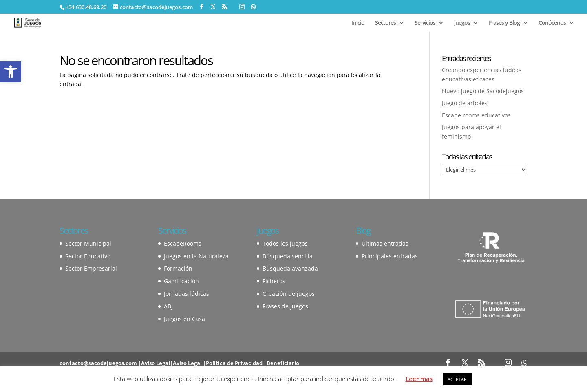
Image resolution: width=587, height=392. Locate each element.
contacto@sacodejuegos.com (98, 363)
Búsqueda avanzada (290, 268)
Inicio (358, 23)
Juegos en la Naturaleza (196, 256)
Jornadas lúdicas (186, 294)
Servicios (425, 23)
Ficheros (274, 281)
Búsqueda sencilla (288, 256)
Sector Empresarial (91, 268)
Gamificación (181, 281)
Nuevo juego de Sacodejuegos (483, 91)
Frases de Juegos (285, 306)
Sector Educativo (88, 256)
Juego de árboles (465, 103)
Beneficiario (283, 363)
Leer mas (419, 379)
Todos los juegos (285, 243)
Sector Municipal (88, 243)
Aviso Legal (156, 363)
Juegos (462, 23)
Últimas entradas (385, 243)
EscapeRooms (183, 243)
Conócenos (552, 23)
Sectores (385, 23)
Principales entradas (390, 256)
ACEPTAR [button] (457, 379)
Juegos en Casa (184, 319)
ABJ (168, 306)
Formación (178, 268)
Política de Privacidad (234, 363)
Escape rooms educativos (476, 115)
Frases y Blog (504, 23)
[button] (11, 72)
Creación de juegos (289, 294)
